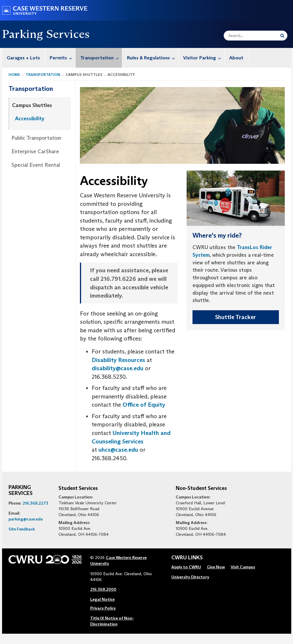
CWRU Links (187, 558)
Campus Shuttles (32, 105)
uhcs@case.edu (118, 450)
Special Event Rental (36, 165)
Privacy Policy (103, 608)
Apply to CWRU (186, 567)
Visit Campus (243, 567)
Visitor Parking (204, 58)
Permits (62, 58)
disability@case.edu (118, 368)
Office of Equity (144, 405)
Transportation (101, 58)
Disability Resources (118, 360)
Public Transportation (36, 138)
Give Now (216, 567)
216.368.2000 (103, 589)
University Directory (190, 577)
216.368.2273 (35, 503)
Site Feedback (22, 529)
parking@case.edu (26, 519)
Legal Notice (102, 599)
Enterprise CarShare (35, 151)
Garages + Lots (23, 58)
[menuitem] (24, 58)
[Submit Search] (282, 36)
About (236, 58)
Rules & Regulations (153, 58)
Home (14, 75)
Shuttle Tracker (236, 317)
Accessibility (30, 119)
